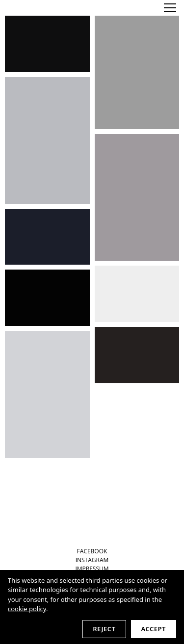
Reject (104, 629)
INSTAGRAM (92, 560)
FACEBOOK (92, 551)
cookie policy (27, 609)
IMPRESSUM (92, 569)
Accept (154, 629)
